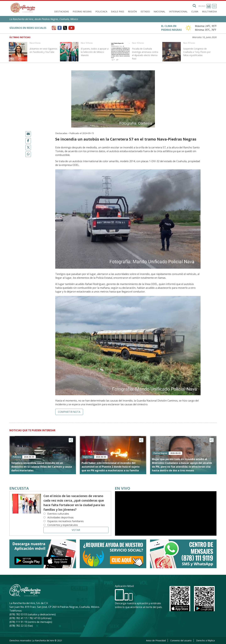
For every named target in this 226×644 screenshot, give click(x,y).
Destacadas (62, 11)
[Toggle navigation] (214, 6)
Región (132, 11)
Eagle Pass (118, 11)
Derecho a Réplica (205, 640)
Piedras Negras (82, 11)
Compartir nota (69, 412)
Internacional (178, 11)
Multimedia (209, 11)
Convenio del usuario (181, 640)
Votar (76, 530)
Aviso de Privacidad (156, 640)
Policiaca (101, 11)
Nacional (159, 11)
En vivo (205, 6)
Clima (195, 11)
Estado (145, 11)
